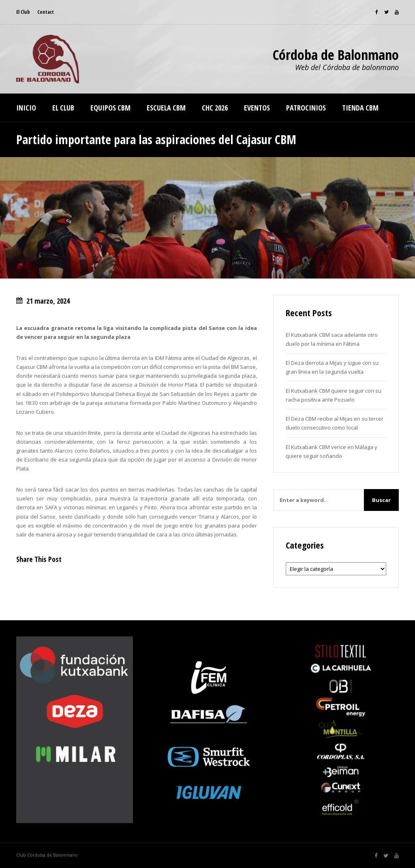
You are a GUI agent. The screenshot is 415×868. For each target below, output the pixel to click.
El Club (23, 12)
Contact (46, 12)
